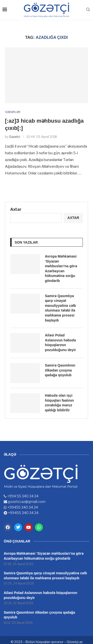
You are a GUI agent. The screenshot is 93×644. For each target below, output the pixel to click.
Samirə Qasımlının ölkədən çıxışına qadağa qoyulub (60, 370)
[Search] (88, 10)
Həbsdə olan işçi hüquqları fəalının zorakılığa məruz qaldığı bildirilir (59, 403)
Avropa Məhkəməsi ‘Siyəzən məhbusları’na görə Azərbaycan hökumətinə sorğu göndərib (61, 268)
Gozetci (15, 137)
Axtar (16, 209)
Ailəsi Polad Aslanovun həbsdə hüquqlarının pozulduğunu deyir (60, 343)
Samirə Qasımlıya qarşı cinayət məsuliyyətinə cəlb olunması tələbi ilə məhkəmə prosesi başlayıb (60, 308)
